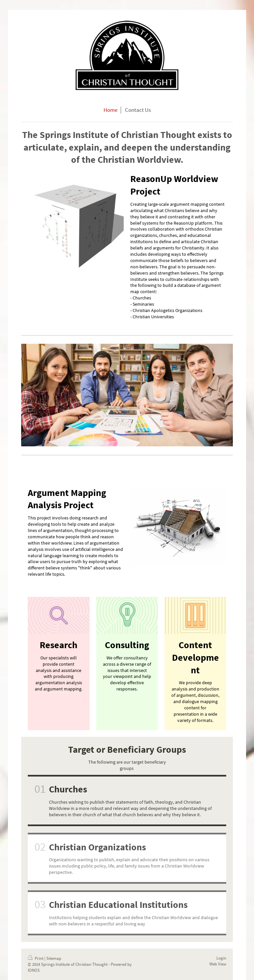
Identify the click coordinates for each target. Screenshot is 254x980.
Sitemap (54, 958)
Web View (218, 964)
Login (221, 958)
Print (36, 958)
